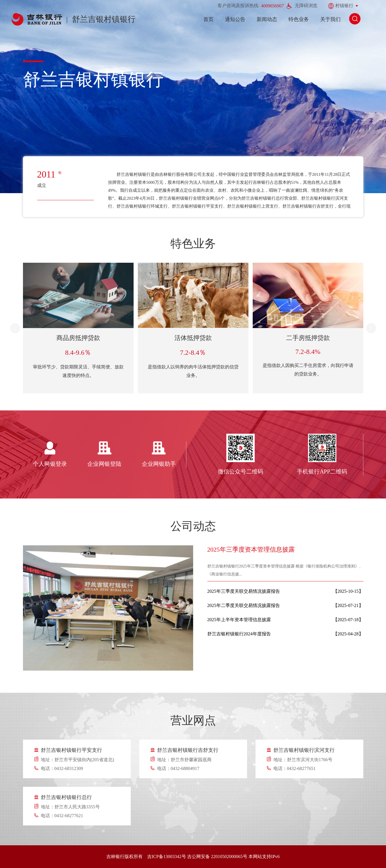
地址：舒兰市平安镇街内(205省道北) (78, 760)
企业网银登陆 (104, 464)
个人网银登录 (50, 464)
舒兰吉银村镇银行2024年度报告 (239, 634)
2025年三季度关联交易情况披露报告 (244, 591)
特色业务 (299, 19)
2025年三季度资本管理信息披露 (251, 549)
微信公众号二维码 (241, 471)
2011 (46, 174)
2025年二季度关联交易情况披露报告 (244, 605)
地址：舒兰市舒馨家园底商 (184, 760)
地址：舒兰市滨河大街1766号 (303, 760)
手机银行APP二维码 (322, 471)
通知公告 (235, 19)
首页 (208, 19)
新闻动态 (267, 19)
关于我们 (330, 19)
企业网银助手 (159, 464)
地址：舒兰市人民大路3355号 (70, 807)
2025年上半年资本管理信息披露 (239, 620)
